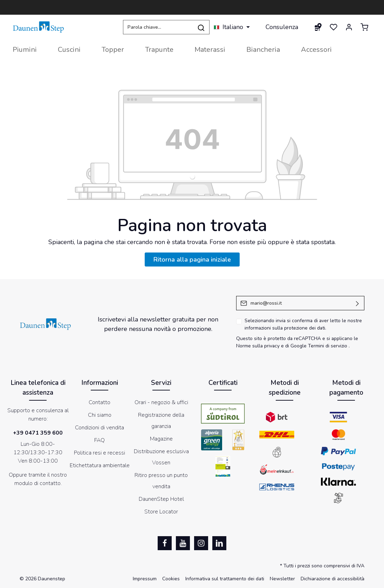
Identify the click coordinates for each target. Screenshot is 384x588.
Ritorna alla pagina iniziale (192, 260)
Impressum (145, 579)
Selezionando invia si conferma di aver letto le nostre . (303, 324)
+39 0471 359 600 (38, 433)
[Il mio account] (349, 27)
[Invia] (358, 303)
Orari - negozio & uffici (161, 402)
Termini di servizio (328, 346)
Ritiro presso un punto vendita (161, 481)
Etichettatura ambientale (100, 465)
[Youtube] (183, 543)
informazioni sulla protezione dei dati (285, 328)
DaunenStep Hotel (161, 499)
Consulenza (282, 27)
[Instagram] (201, 543)
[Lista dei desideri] (334, 27)
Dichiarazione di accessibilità (332, 579)
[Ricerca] (201, 27)
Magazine (161, 439)
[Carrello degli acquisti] (364, 27)
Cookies (171, 579)
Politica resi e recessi (100, 453)
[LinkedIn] (219, 543)
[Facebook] (165, 543)
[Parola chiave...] (158, 27)
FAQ (100, 440)
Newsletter (282, 579)
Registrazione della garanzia (161, 421)
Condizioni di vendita (100, 428)
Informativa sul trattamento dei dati (225, 579)
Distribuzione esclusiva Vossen (161, 457)
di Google (297, 346)
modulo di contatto (37, 483)
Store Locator (161, 512)
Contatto (100, 402)
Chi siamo (100, 415)
